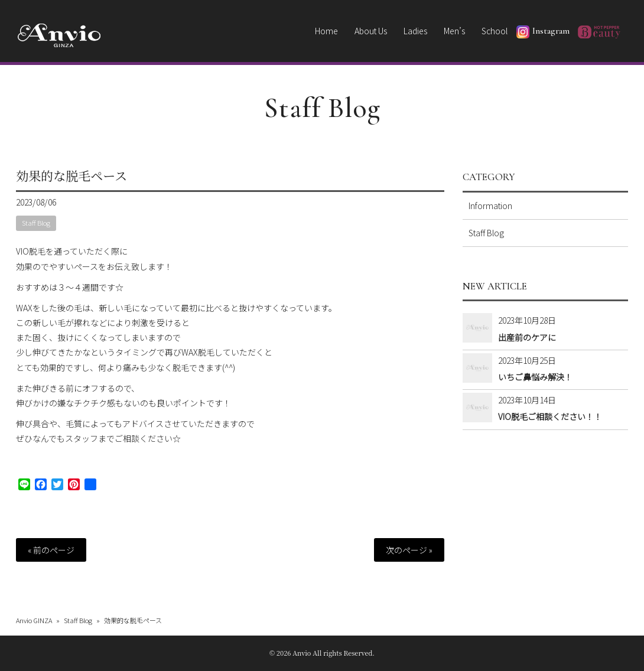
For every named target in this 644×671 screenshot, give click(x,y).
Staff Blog (322, 108)
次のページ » (409, 550)
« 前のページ (51, 550)
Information (490, 206)
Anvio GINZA (34, 620)
